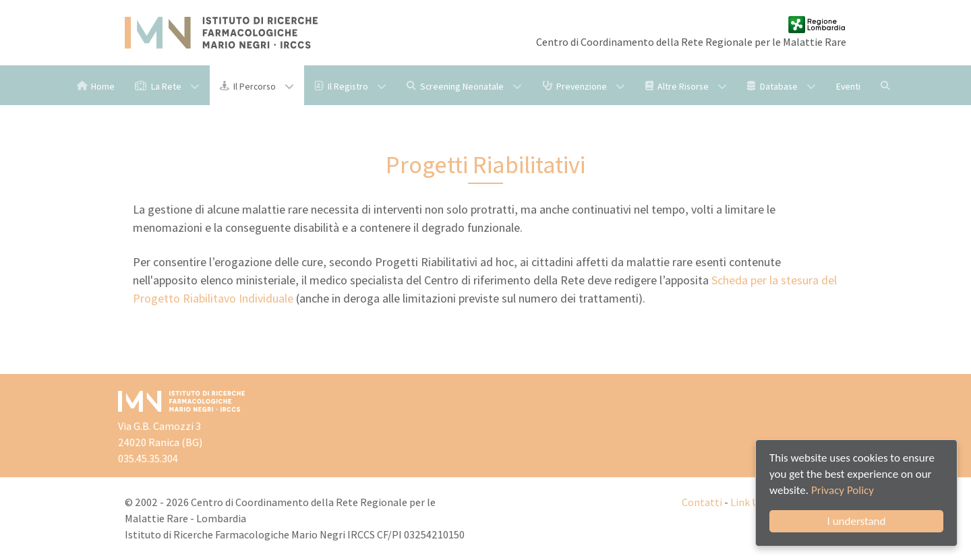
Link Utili (752, 502)
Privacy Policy (843, 490)
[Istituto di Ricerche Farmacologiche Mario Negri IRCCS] (221, 33)
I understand (857, 521)
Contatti (702, 502)
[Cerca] (887, 85)
